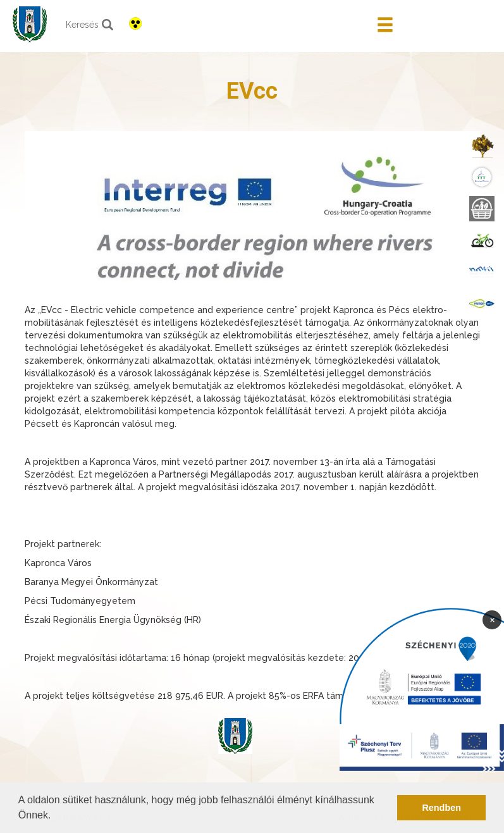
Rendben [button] (441, 808)
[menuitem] (482, 145)
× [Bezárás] (492, 619)
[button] (56, 817)
